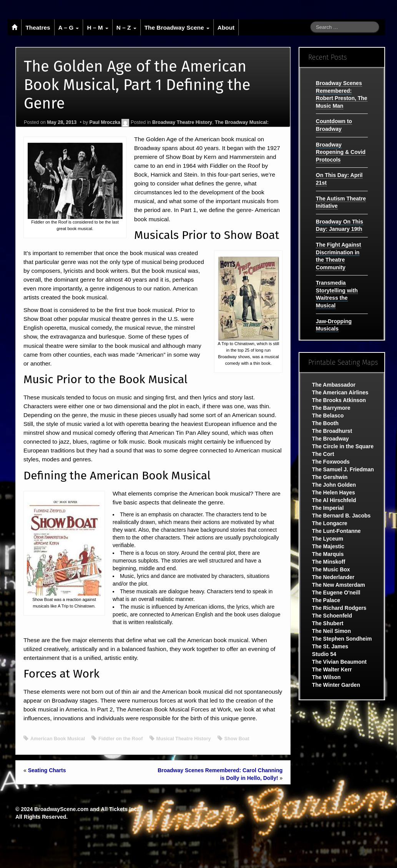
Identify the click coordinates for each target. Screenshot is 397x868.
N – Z (126, 28)
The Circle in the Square (343, 446)
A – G (69, 28)
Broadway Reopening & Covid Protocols (341, 152)
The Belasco (328, 416)
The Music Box (331, 569)
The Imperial (328, 508)
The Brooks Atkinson (339, 400)
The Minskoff (329, 562)
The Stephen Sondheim (342, 639)
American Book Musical (58, 739)
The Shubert (328, 623)
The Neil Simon (331, 631)
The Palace (326, 600)
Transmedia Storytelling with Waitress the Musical (337, 294)
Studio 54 (324, 654)
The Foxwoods (331, 462)
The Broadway (331, 439)
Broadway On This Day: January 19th (340, 225)
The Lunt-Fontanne (336, 531)
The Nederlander (333, 577)
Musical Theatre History (184, 739)
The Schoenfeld (332, 616)
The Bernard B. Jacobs (341, 516)
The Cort (323, 454)
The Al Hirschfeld (334, 500)
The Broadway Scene (177, 28)
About (226, 28)
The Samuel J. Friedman (343, 469)
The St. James (330, 646)
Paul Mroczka (105, 122)
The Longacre (330, 523)
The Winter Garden (336, 685)
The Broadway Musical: (242, 122)
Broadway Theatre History (182, 122)
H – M (97, 28)
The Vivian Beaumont (339, 662)
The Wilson (326, 677)
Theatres (38, 28)
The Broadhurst (332, 431)
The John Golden (334, 485)
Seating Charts (47, 770)
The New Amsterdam (339, 585)
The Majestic (328, 546)
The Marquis (328, 554)
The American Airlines (340, 392)
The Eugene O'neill (336, 593)
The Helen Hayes (334, 492)
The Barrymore (331, 408)
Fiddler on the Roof (120, 739)
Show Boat (237, 739)
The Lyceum (328, 539)
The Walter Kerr (332, 669)
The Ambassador (334, 385)
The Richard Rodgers (339, 608)
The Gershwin (330, 477)
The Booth (325, 423)
